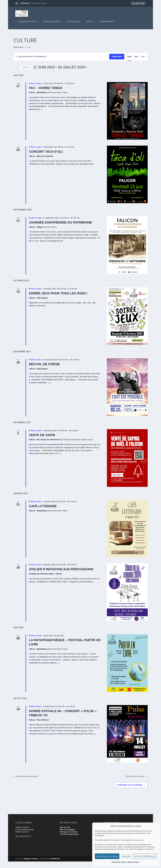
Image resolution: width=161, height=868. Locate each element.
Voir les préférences (145, 856)
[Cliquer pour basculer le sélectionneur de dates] (61, 74)
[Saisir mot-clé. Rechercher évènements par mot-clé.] (61, 63)
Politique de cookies (119, 862)
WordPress (55, 865)
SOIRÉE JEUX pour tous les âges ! (58, 300)
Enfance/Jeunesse (52, 23)
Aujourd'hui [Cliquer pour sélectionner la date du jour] (26, 74)
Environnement (107, 23)
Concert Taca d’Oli (46, 158)
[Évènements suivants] (17, 74)
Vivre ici (90, 23)
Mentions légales (133, 862)
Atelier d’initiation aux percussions (61, 576)
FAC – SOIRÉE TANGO (46, 94)
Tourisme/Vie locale (27, 23)
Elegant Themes (31, 865)
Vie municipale (73, 23)
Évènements (18, 54)
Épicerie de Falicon (39, 3)
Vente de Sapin (42, 442)
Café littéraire (43, 513)
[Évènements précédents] (14, 74)
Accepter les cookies (107, 856)
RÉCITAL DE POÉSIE (44, 371)
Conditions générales (69, 841)
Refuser (126, 856)
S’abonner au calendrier (129, 791)
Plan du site (65, 834)
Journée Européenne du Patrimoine (61, 229)
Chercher (117, 63)
